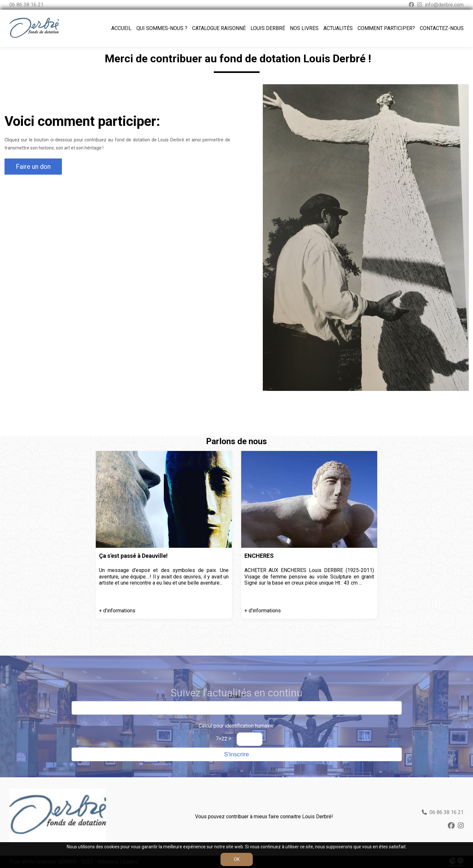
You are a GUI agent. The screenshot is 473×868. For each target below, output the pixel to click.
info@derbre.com (444, 5)
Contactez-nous (442, 28)
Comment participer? (386, 28)
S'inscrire (237, 754)
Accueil (121, 28)
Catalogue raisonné (219, 28)
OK (237, 859)
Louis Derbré (268, 28)
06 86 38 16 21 (26, 5)
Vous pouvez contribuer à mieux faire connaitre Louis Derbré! (264, 817)
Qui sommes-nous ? (162, 28)
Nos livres (304, 28)
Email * (236, 696)
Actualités (338, 28)
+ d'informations (117, 611)
